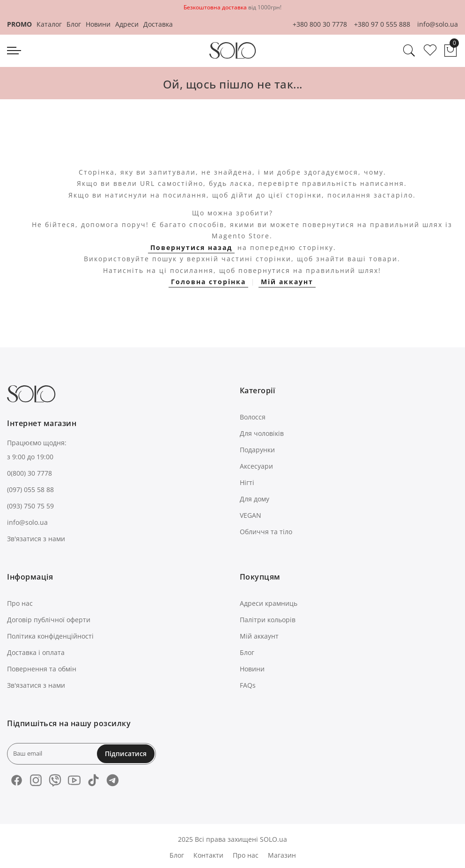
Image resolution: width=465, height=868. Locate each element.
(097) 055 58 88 (30, 489)
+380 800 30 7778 (320, 24)
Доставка (158, 24)
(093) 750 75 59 (30, 506)
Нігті (247, 482)
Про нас (20, 603)
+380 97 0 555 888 (382, 24)
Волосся (253, 417)
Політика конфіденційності (50, 636)
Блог (74, 24)
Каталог (49, 24)
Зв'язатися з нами (36, 539)
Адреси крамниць (269, 603)
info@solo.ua (438, 24)
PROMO (19, 24)
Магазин (282, 855)
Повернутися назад (191, 247)
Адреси (127, 24)
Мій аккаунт (287, 282)
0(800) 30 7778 (30, 473)
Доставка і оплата (36, 652)
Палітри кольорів (268, 620)
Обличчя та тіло (266, 532)
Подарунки (257, 450)
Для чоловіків (262, 433)
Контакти (208, 855)
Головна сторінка (208, 282)
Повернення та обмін (42, 669)
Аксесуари (256, 466)
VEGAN (251, 515)
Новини (98, 24)
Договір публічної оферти (49, 620)
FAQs (248, 685)
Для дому (255, 499)
